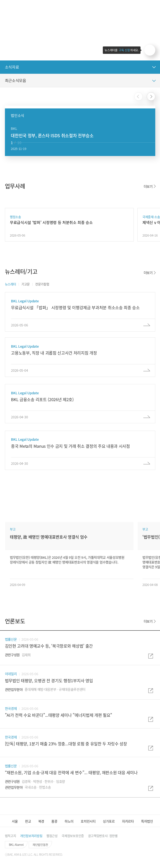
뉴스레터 (11, 284)
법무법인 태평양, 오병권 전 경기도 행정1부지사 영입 (49, 680)
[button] (141, 7)
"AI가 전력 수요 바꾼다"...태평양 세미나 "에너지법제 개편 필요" (59, 715)
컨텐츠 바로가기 (0, 0)
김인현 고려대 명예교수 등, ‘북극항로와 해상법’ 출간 (49, 646)
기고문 (26, 284)
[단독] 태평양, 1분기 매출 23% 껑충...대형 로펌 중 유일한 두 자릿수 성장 (66, 744)
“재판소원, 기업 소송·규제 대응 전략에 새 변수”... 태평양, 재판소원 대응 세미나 (71, 772)
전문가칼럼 (42, 284)
